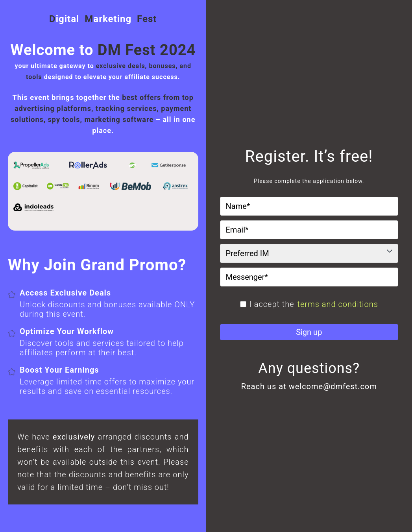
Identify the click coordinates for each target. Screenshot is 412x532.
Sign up (309, 332)
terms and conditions (338, 304)
